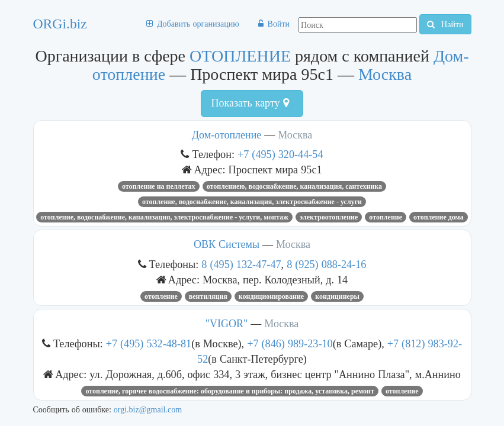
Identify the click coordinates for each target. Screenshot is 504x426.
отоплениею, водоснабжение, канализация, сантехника (294, 186)
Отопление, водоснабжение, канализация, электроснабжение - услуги (252, 202)
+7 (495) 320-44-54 (280, 154)
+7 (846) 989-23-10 (290, 343)
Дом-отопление (227, 135)
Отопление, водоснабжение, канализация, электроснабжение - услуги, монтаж (164, 217)
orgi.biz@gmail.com (148, 409)
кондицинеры (337, 296)
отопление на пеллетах (159, 186)
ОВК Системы (227, 244)
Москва (385, 74)
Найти (445, 24)
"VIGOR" (227, 324)
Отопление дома (439, 217)
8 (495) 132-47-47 (241, 264)
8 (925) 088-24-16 (326, 264)
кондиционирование (271, 296)
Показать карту (250, 103)
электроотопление (329, 217)
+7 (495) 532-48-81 (149, 343)
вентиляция (208, 296)
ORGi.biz (60, 24)
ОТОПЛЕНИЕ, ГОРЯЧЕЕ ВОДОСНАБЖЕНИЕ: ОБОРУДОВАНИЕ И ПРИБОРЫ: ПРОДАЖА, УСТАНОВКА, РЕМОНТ (230, 391)
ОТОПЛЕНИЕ (240, 56)
